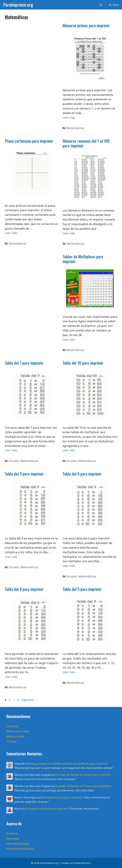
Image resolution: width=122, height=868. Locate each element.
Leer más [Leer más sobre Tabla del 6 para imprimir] (69, 566)
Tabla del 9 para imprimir (24, 474)
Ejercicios (12, 726)
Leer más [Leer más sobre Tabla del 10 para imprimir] (69, 450)
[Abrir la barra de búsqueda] (101, 5)
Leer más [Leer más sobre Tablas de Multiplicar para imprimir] (69, 339)
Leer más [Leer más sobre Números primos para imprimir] (69, 118)
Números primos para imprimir (86, 25)
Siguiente (30, 700)
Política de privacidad (20, 849)
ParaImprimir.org (18, 5)
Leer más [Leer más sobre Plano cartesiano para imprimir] (11, 233)
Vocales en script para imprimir (62, 797)
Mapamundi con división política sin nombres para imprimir (69, 764)
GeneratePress (82, 863)
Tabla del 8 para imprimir (24, 589)
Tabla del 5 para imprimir (82, 589)
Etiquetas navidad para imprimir (47, 809)
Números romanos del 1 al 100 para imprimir (86, 143)
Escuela (14, 461)
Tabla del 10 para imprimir (83, 363)
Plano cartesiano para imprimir (29, 141)
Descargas (13, 838)
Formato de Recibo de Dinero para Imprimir (83, 775)
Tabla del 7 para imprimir (24, 363)
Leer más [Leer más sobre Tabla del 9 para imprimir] (11, 557)
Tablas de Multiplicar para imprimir (83, 259)
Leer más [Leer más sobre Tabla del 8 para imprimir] (11, 677)
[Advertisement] (30, 72)
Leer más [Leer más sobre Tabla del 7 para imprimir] (11, 450)
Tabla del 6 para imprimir (82, 474)
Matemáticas (75, 128)
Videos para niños (18, 731)
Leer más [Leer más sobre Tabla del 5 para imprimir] (69, 672)
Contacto (12, 833)
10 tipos (11, 741)
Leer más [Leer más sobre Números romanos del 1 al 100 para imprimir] (69, 233)
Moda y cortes (15, 736)
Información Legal (18, 844)
